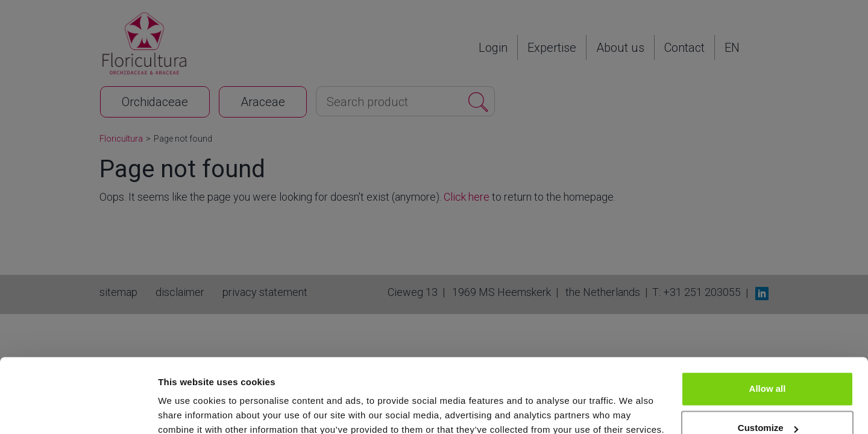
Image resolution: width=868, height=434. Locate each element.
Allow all (768, 336)
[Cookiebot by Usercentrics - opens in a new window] (78, 410)
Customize (768, 375)
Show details (186, 410)
